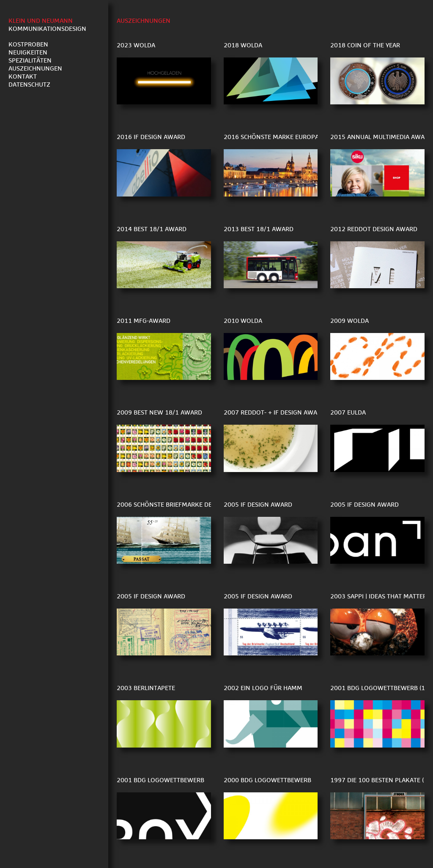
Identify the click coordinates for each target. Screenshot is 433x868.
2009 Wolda (349, 321)
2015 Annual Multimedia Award (381, 137)
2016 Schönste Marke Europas (273, 137)
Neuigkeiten (28, 53)
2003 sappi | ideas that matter (378, 596)
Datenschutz (29, 85)
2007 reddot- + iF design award (274, 413)
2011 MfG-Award (144, 321)
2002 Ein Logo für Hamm (263, 688)
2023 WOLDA (136, 45)
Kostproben (28, 45)
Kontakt (23, 77)
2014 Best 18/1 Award (152, 229)
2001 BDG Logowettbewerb (160, 780)
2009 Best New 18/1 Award (159, 413)
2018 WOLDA (243, 45)
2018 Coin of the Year (365, 45)
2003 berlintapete (146, 688)
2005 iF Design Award (258, 505)
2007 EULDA (348, 413)
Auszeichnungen (35, 69)
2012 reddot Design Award (374, 229)
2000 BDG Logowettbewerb (267, 780)
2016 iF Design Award (151, 137)
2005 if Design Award (364, 505)
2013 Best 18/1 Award (259, 229)
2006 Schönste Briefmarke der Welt (175, 505)
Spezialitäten (30, 61)
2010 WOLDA (243, 321)
